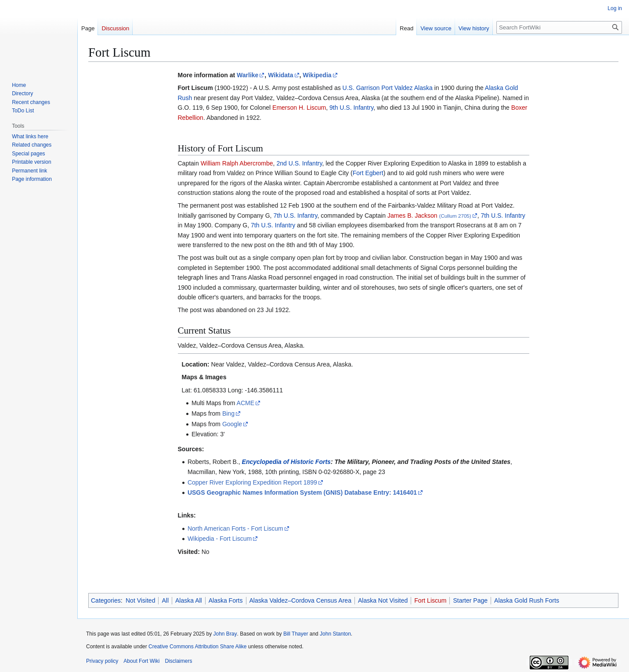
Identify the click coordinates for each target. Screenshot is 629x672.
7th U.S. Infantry (295, 216)
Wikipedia (317, 75)
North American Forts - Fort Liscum (235, 528)
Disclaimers (178, 661)
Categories (106, 600)
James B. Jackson (412, 216)
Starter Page (470, 600)
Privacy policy (102, 661)
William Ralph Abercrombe (237, 163)
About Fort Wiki (141, 661)
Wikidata (280, 75)
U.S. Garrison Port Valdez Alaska (388, 88)
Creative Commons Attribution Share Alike (197, 647)
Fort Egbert (368, 173)
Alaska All (189, 600)
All (165, 600)
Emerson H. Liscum (299, 108)
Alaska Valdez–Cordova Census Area (300, 600)
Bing (228, 413)
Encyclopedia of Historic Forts (286, 462)
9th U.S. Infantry (351, 108)
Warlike (248, 75)
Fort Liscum (430, 600)
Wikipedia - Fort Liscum (220, 539)
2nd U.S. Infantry (299, 163)
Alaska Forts (226, 600)
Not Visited (140, 600)
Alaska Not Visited (383, 600)
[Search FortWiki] (559, 27)
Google (232, 424)
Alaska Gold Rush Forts (527, 600)
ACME (246, 403)
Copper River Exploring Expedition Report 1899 (252, 482)
